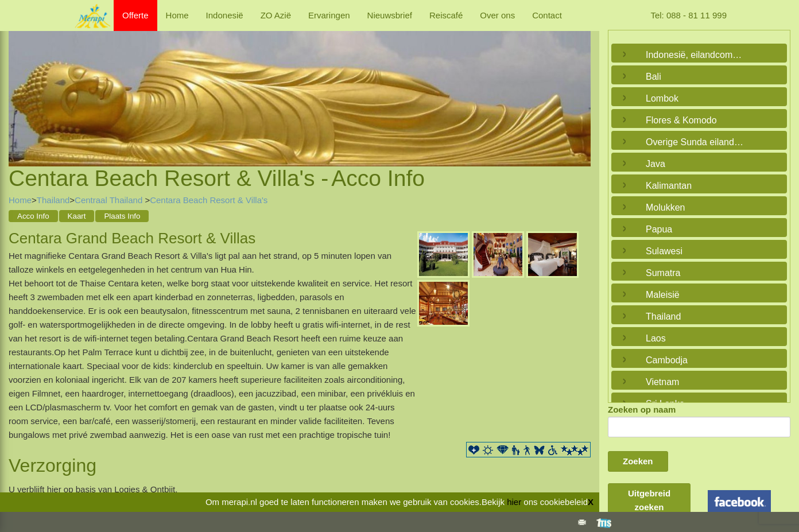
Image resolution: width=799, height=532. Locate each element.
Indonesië (225, 15)
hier (514, 502)
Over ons (497, 15)
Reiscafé (446, 15)
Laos (656, 338)
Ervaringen (329, 15)
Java (656, 164)
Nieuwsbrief (390, 15)
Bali (653, 77)
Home (177, 15)
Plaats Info (122, 216)
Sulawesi (664, 251)
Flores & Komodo (681, 120)
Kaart (77, 216)
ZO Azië (276, 15)
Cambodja (667, 360)
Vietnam (662, 382)
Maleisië (663, 295)
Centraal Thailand (110, 200)
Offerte (135, 15)
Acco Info (33, 216)
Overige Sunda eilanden (695, 142)
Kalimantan (669, 186)
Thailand (53, 200)
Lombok (662, 98)
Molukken (665, 207)
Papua (659, 229)
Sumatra (663, 273)
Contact (547, 15)
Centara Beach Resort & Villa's (209, 200)
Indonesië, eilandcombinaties (696, 55)
